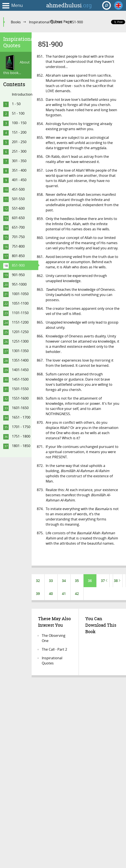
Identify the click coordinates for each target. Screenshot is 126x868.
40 (51, 594)
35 (77, 581)
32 (38, 581)
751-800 (18, 246)
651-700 (18, 227)
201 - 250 (19, 142)
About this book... (16, 65)
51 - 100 (18, 113)
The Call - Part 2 (54, 649)
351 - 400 (19, 170)
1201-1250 (20, 332)
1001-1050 (20, 294)
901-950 (18, 275)
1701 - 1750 (21, 427)
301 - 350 (19, 161)
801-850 (18, 256)
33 (51, 581)
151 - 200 (19, 132)
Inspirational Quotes (46, 22)
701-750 (18, 237)
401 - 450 (19, 180)
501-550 (18, 199)
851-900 (18, 265)
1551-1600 (20, 398)
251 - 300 (19, 151)
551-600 (18, 208)
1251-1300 (20, 341)
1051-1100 (20, 303)
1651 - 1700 (21, 417)
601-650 (18, 218)
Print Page (61, 22)
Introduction (22, 94)
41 (64, 594)
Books (16, 22)
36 (90, 581)
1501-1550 (20, 389)
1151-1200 (20, 322)
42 (77, 594)
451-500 (18, 189)
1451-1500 (20, 379)
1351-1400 (20, 360)
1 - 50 (16, 104)
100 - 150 (19, 123)
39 (38, 594)
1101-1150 (20, 313)
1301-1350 (20, 351)
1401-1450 (20, 370)
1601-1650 (20, 408)
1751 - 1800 (21, 436)
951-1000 (19, 284)
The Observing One (54, 638)
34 (64, 581)
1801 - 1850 (21, 446)
